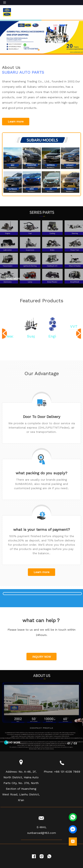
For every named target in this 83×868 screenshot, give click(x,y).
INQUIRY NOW (41, 664)
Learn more (16, 121)
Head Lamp (9, 338)
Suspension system (31, 338)
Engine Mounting (52, 338)
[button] (39, 50)
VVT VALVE (74, 329)
